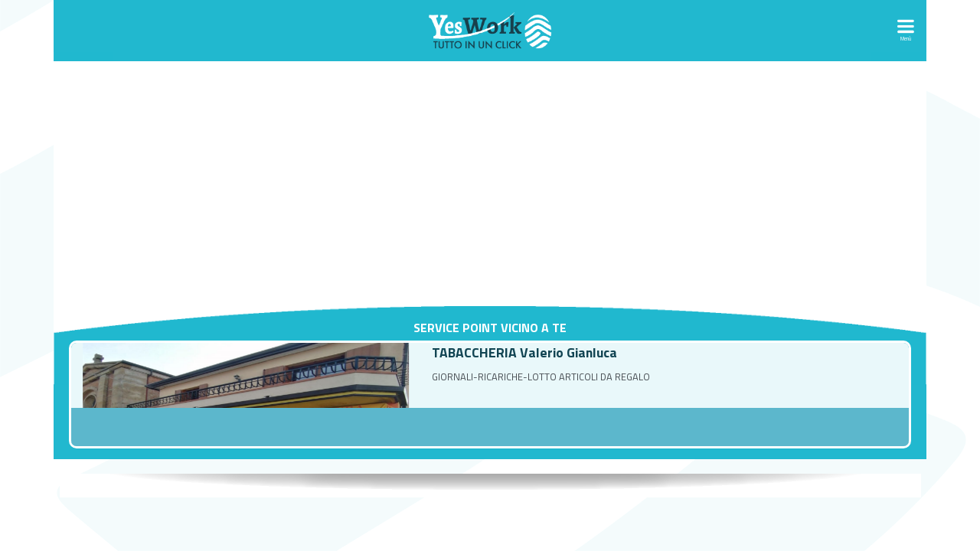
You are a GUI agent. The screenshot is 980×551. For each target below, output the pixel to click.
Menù (906, 39)
